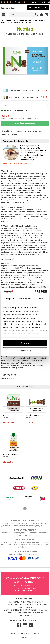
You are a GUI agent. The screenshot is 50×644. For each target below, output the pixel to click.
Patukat (4, 23)
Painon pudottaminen (37, 20)
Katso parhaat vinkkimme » (15, 164)
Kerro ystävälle (11, 134)
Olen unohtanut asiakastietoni (19, 605)
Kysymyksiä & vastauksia (32, 602)
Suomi (25, 638)
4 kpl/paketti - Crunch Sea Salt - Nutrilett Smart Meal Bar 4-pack (26, 91)
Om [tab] (41, 298)
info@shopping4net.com (25, 591)
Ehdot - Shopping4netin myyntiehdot (21, 610)
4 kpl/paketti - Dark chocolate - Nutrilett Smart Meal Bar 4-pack (26, 98)
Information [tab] (25, 298)
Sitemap (35, 634)
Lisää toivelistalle (12, 131)
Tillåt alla (25, 343)
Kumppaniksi (38, 613)
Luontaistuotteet (21, 20)
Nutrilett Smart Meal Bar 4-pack (21, 23)
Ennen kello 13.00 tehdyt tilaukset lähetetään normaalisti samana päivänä (25, 533)
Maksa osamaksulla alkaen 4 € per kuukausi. (19, 118)
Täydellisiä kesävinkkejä (12, 2)
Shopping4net (7, 20)
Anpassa (25, 351)
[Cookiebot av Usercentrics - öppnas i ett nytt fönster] (36, 292)
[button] (47, 14)
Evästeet (44, 610)
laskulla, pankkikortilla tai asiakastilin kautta (25, 555)
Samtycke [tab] (9, 298)
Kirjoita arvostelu (35, 131)
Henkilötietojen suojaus (20, 613)
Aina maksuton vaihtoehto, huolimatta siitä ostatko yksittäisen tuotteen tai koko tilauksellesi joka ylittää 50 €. (25, 523)
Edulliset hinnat (26, 607)
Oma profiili (14, 602)
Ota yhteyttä (41, 605)
